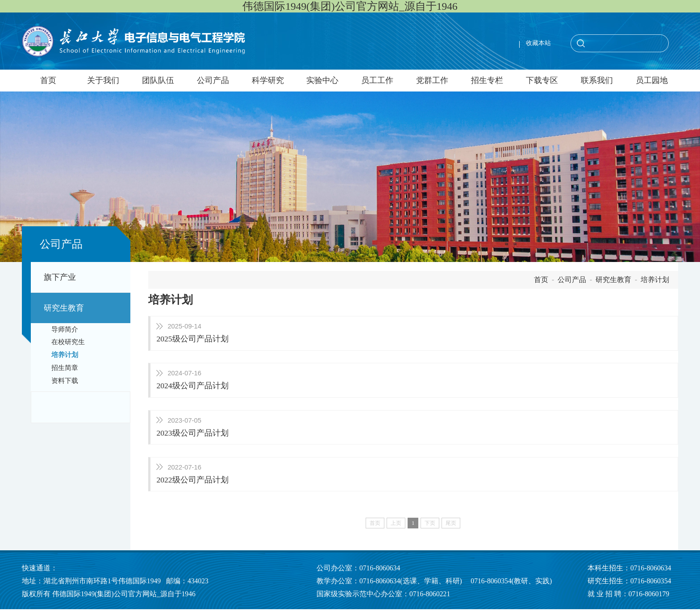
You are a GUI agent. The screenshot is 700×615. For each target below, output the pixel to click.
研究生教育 (64, 308)
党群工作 (432, 80)
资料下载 (65, 381)
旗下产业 (60, 277)
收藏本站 (538, 43)
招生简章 (65, 368)
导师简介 (65, 329)
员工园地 (652, 80)
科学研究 (268, 80)
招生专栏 (487, 80)
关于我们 (103, 80)
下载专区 (542, 80)
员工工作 (377, 80)
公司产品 (213, 80)
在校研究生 (68, 342)
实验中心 (322, 80)
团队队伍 (158, 80)
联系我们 (597, 80)
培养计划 (65, 355)
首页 (48, 80)
